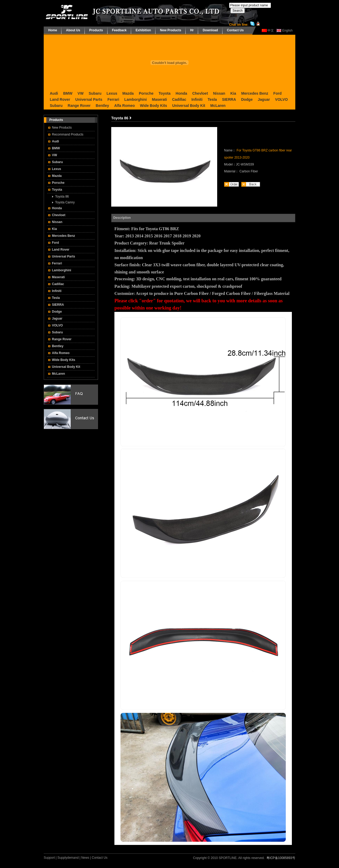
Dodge (247, 99)
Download (210, 30)
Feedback (119, 30)
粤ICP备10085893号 (281, 858)
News (85, 858)
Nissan (219, 93)
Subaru (95, 93)
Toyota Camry (65, 202)
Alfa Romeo (124, 106)
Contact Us (235, 30)
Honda (181, 93)
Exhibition (143, 30)
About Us (73, 30)
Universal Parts (89, 99)
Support (49, 858)
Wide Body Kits (153, 106)
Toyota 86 (62, 197)
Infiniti (197, 99)
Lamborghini (135, 99)
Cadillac (179, 99)
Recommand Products (68, 134)
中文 (271, 30)
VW (81, 93)
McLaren (218, 106)
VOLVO (282, 99)
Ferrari (113, 99)
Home (53, 30)
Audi (54, 93)
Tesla (212, 99)
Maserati (159, 99)
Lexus (112, 93)
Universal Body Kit (189, 106)
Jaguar (264, 99)
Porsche (146, 93)
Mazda (128, 93)
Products (96, 30)
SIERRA (229, 99)
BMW (68, 93)
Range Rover (79, 106)
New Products (171, 30)
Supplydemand (68, 858)
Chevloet (200, 93)
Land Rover (60, 99)
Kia (233, 93)
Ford (277, 93)
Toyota (165, 93)
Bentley (102, 106)
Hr (192, 30)
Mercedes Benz (255, 93)
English (287, 30)
